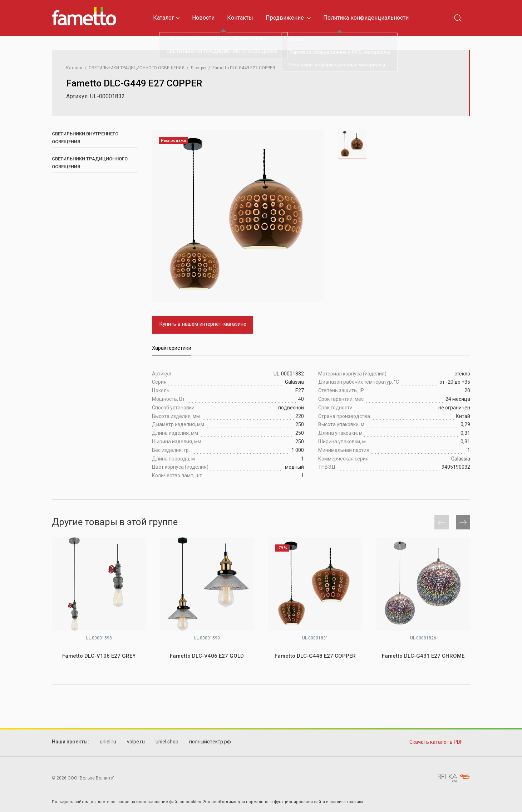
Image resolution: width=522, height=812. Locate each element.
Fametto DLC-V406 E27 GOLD (207, 656)
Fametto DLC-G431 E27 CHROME (423, 656)
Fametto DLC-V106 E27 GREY (99, 656)
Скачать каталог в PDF (436, 742)
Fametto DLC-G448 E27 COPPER (315, 656)
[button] (463, 522)
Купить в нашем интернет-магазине (203, 324)
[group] (238, 216)
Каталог (166, 18)
